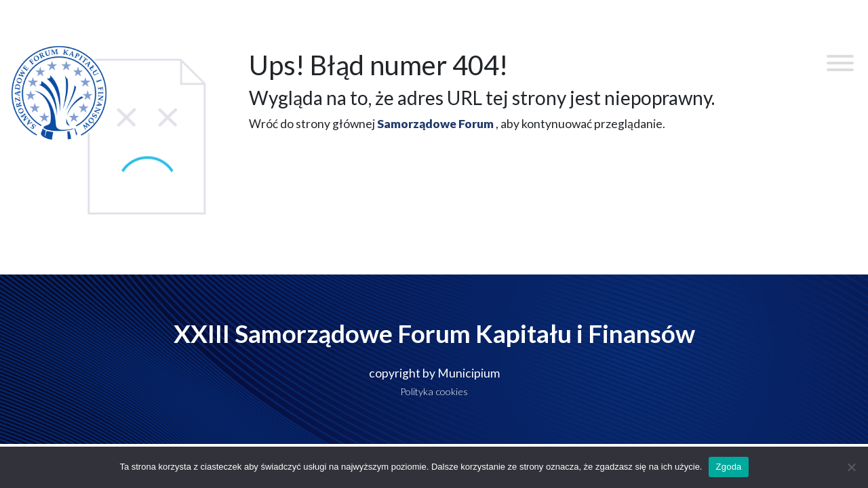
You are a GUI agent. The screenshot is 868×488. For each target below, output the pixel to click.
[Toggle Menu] (840, 63)
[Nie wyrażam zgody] (851, 467)
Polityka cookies (434, 391)
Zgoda (728, 467)
